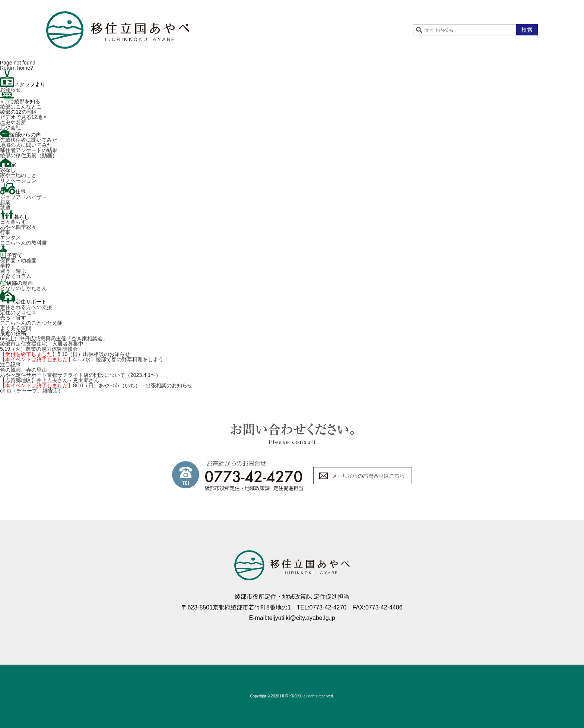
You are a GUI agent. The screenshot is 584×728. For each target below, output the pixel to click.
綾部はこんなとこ (21, 107)
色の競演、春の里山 (23, 370)
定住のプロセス (18, 312)
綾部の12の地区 (19, 112)
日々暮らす (13, 222)
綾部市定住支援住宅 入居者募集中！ (44, 344)
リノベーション (18, 180)
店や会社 (10, 127)
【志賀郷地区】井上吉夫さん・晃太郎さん (50, 380)
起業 (5, 202)
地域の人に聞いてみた (26, 145)
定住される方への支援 (26, 307)
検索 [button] (527, 30)
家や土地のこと (18, 175)
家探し (8, 170)
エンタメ (10, 237)
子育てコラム (16, 276)
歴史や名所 (13, 122)
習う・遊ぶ (13, 271)
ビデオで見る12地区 (24, 117)
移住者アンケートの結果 (29, 150)
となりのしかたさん (23, 288)
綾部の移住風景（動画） (29, 155)
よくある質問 (16, 328)
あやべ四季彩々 (18, 227)
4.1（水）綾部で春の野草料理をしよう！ (84, 359)
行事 (5, 232)
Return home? (17, 68)
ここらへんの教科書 (23, 243)
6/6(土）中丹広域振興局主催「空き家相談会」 (54, 338)
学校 (5, 266)
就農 (5, 208)
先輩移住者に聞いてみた (29, 140)
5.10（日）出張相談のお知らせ (65, 354)
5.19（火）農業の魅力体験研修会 (39, 349)
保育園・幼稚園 (18, 261)
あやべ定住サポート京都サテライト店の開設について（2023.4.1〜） (81, 375)
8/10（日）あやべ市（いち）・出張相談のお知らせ (96, 385)
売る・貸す (13, 318)
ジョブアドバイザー (23, 197)
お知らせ (10, 89)
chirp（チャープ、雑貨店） (32, 391)
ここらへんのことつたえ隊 (31, 323)
